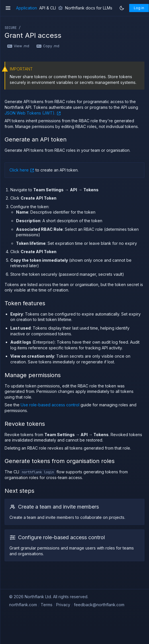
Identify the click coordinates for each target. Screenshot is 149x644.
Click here (22, 170)
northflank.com (23, 605)
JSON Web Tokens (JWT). (33, 113)
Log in (139, 8)
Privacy (63, 605)
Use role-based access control (50, 405)
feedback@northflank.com (99, 605)
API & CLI (48, 8)
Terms (47, 605)
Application (27, 8)
